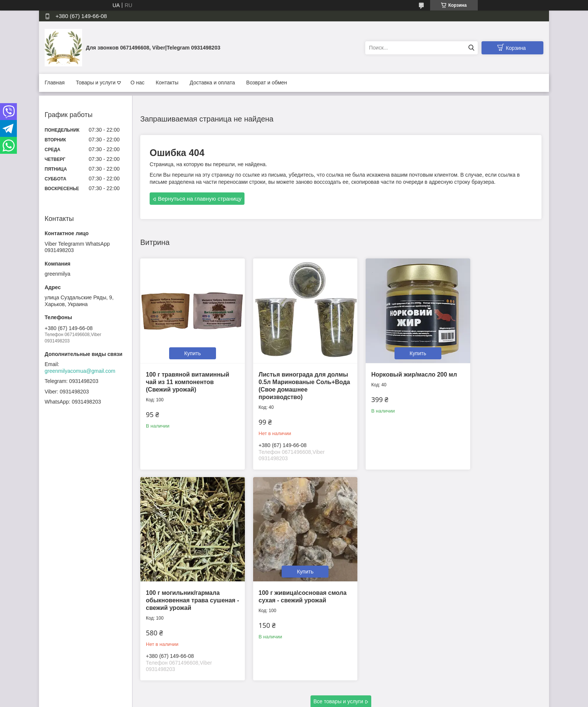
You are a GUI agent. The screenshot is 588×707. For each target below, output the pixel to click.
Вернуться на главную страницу (200, 199)
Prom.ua (326, 693)
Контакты (167, 83)
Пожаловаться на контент (272, 700)
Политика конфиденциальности (335, 700)
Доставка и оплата (212, 83)
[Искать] (471, 48)
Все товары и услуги (338, 661)
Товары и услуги (96, 83)
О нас (137, 83)
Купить (187, 343)
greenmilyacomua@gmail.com (80, 371)
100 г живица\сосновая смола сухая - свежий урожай (180, 580)
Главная (55, 83)
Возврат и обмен (267, 83)
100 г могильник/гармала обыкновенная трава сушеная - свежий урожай (491, 372)
